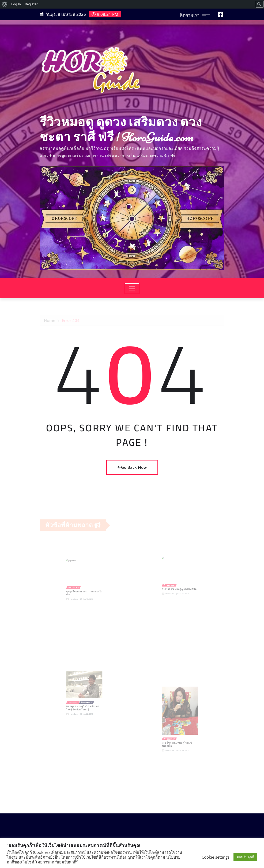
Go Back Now (132, 467)
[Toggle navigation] (132, 289)
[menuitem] (5, 4)
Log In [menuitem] (16, 4)
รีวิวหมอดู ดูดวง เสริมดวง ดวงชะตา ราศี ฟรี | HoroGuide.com (121, 130)
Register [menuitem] (31, 4)
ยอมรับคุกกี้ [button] (245, 857)
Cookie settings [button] (216, 857)
